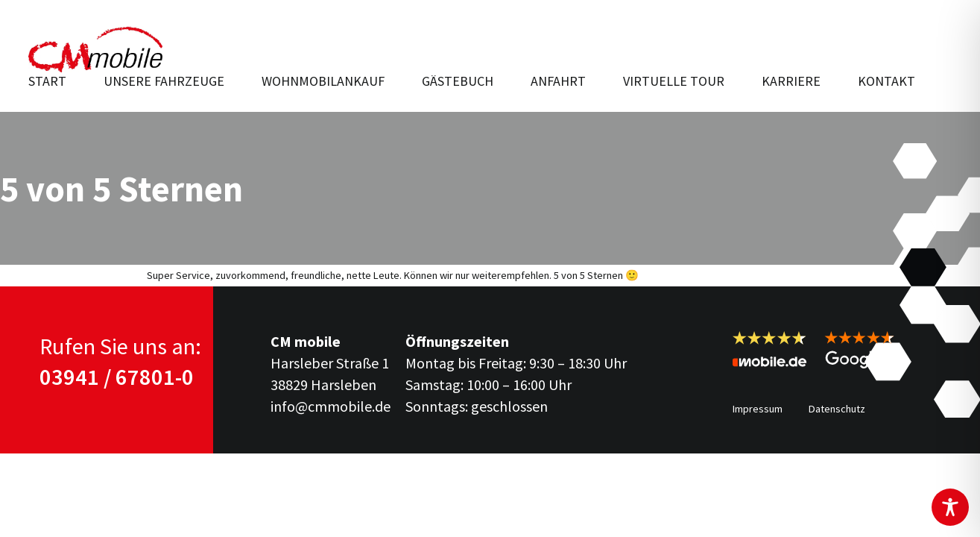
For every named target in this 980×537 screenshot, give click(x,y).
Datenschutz (837, 409)
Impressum (758, 409)
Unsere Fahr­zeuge (164, 81)
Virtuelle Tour (674, 81)
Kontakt (886, 81)
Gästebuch (458, 81)
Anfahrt (558, 81)
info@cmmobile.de (331, 406)
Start (47, 81)
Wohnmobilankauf (323, 81)
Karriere (791, 81)
